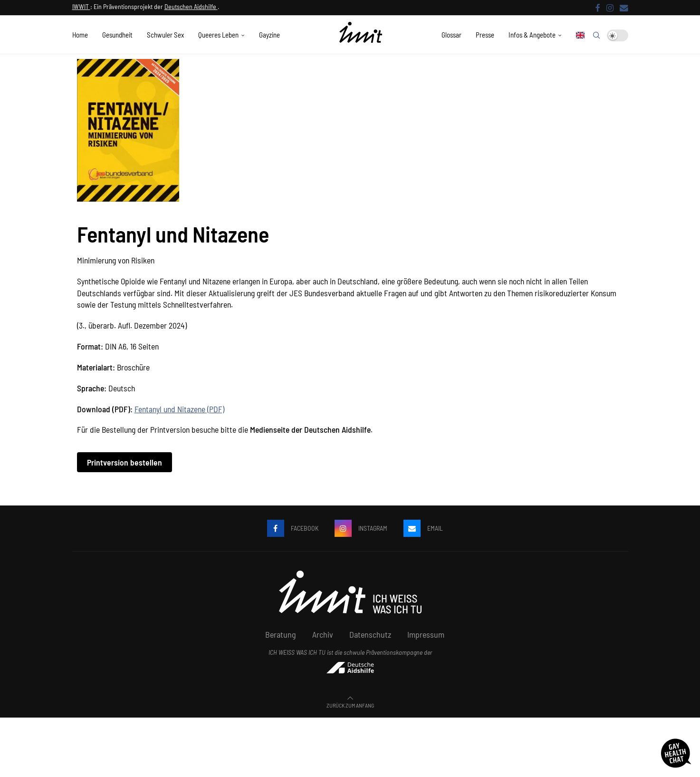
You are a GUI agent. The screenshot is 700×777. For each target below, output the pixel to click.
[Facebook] (598, 8)
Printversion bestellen (125, 462)
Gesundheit (117, 35)
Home (80, 35)
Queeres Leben (218, 35)
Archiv (323, 634)
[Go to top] (350, 704)
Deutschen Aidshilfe (191, 6)
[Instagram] (610, 8)
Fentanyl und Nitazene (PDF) (179, 409)
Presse (485, 35)
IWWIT (81, 6)
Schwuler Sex (165, 35)
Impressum (426, 634)
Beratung (281, 634)
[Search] (596, 35)
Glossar (451, 35)
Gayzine (269, 35)
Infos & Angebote (532, 35)
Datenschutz (370, 634)
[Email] (624, 8)
